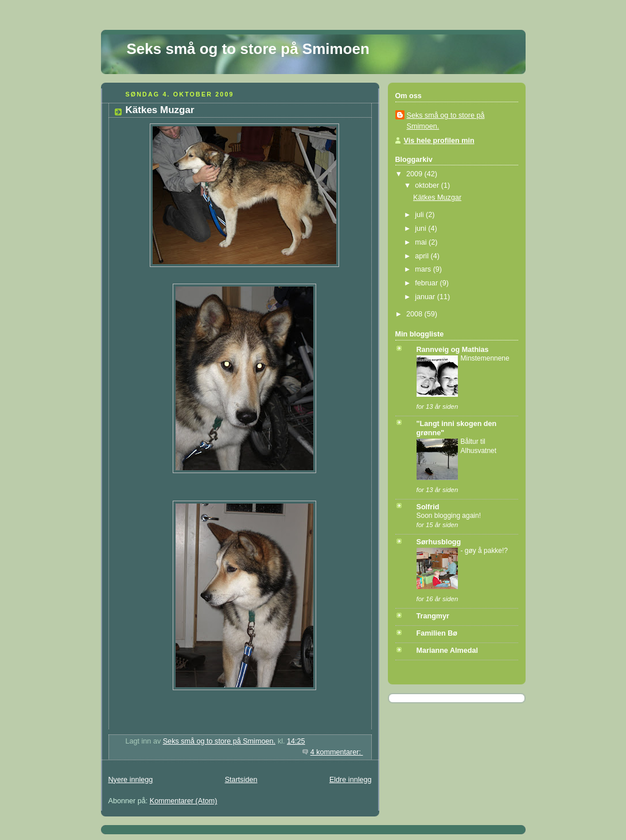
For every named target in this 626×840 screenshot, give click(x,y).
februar (427, 283)
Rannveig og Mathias (453, 350)
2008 (415, 314)
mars (424, 269)
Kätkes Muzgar (160, 110)
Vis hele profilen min (439, 141)
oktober (428, 185)
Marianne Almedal (447, 651)
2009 (415, 174)
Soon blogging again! (449, 516)
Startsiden (241, 780)
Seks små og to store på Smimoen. (446, 121)
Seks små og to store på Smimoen (248, 49)
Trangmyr (433, 616)
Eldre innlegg (351, 780)
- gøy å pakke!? (485, 551)
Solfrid (428, 507)
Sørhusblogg (439, 542)
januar (426, 297)
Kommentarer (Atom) (184, 801)
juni (421, 229)
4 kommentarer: (337, 752)
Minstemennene (485, 358)
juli (420, 215)
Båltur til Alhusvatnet (479, 446)
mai (422, 242)
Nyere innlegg (131, 780)
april (423, 256)
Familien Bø (437, 633)
